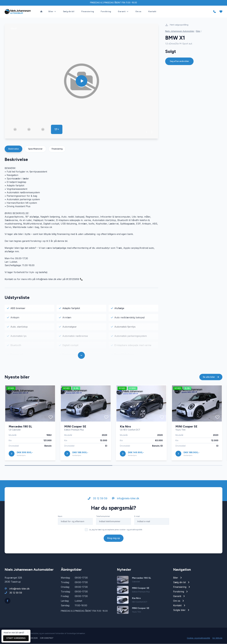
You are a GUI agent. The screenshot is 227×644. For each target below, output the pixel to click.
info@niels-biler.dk (126, 500)
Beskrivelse (13, 149)
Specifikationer (35, 149)
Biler (198, 31)
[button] (147, 132)
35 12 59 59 (98, 500)
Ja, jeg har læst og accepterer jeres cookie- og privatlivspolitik (116, 532)
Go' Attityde (217, 638)
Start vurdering (16, 638)
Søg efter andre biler (179, 61)
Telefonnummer (103, 518)
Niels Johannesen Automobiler (180, 31)
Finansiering (88, 12)
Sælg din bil (69, 12)
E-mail (137, 518)
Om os (138, 12)
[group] (81, 81)
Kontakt (152, 12)
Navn (60, 518)
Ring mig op (114, 540)
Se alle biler (211, 379)
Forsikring (106, 12)
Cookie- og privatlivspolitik (198, 638)
